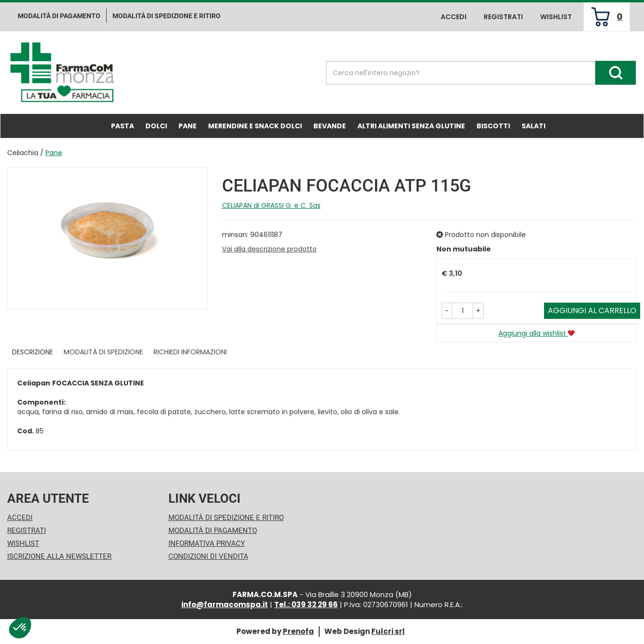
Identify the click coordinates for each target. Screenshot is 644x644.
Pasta (122, 126)
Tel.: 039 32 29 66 (306, 604)
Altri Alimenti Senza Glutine (411, 126)
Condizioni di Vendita (208, 556)
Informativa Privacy (207, 543)
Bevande (330, 126)
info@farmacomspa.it (225, 604)
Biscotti (493, 126)
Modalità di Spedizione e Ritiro (226, 518)
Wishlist (556, 17)
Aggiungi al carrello (592, 311)
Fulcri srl (388, 631)
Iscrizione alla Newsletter (59, 556)
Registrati (503, 17)
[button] (447, 311)
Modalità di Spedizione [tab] (103, 352)
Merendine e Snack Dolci (255, 126)
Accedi (454, 17)
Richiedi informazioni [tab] (190, 352)
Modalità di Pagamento (213, 531)
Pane (188, 126)
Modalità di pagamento (59, 16)
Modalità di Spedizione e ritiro (167, 16)
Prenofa (298, 631)
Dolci (156, 126)
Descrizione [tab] (33, 352)
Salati (533, 126)
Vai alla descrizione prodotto (269, 249)
